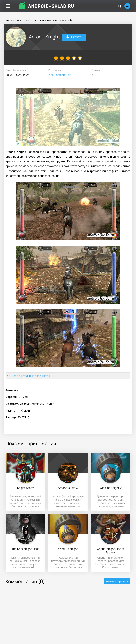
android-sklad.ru (16, 20)
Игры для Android (41, 20)
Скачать (74, 38)
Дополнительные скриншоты (31, 376)
